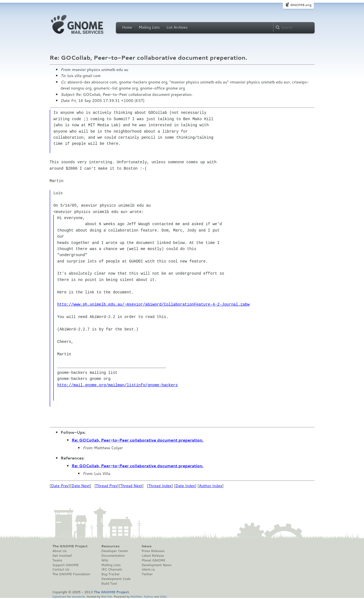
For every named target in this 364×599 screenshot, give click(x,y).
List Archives (177, 27)
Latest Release (153, 556)
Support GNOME (66, 565)
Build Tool (109, 584)
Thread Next (131, 486)
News (147, 546)
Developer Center (115, 551)
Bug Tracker (111, 574)
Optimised (59, 596)
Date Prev (60, 486)
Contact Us (61, 569)
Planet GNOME (153, 560)
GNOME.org (301, 5)
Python (149, 596)
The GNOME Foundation (71, 574)
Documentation (113, 556)
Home (127, 27)
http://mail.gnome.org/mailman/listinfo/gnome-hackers (117, 385)
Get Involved (62, 556)
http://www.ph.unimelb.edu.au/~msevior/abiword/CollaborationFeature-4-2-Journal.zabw (153, 304)
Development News (157, 565)
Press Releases (153, 551)
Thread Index (160, 486)
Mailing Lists (149, 27)
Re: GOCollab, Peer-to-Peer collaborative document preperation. (138, 440)
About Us (60, 551)
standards (78, 596)
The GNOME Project (70, 546)
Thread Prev (107, 486)
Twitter (147, 574)
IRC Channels (112, 569)
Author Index (211, 486)
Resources (110, 546)
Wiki (105, 560)
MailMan (136, 596)
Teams (57, 560)
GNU (163, 596)
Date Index (185, 486)
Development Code (116, 579)
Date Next (81, 486)
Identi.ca (148, 569)
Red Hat (107, 596)
